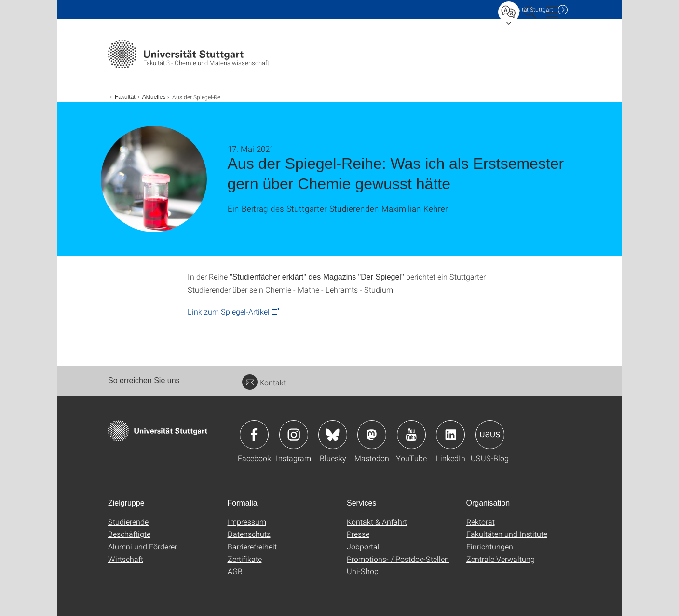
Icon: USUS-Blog (490, 435)
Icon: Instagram (294, 435)
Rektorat (481, 522)
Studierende (128, 522)
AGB (235, 571)
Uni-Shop (363, 571)
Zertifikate (245, 559)
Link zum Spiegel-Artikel (229, 311)
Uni (527, 9)
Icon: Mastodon (372, 435)
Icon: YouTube (411, 435)
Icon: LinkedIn (450, 435)
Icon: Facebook (254, 435)
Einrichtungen (490, 546)
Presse (358, 534)
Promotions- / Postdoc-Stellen (398, 559)
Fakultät (125, 97)
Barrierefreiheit (252, 546)
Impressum (247, 522)
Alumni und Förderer (143, 546)
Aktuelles (154, 97)
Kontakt (264, 382)
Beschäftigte (129, 534)
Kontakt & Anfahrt (377, 522)
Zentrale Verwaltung (501, 559)
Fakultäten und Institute (507, 534)
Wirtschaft (126, 559)
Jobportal (363, 546)
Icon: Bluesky (333, 435)
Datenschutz (249, 534)
